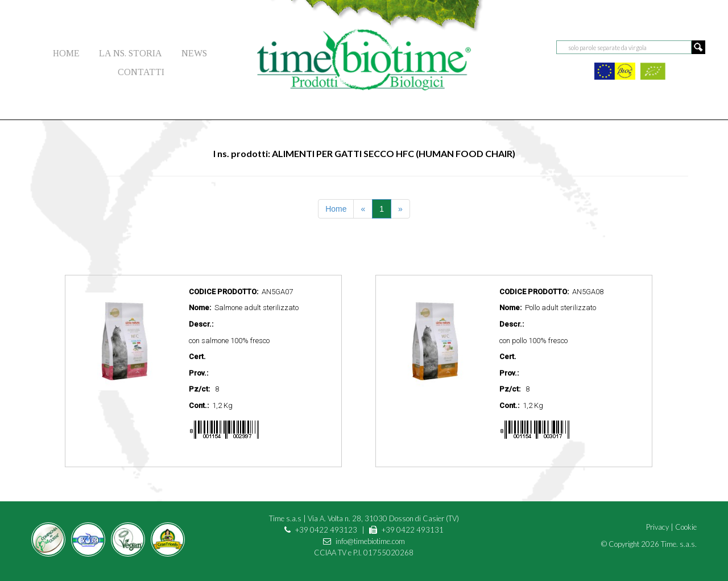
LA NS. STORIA (131, 53)
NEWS (194, 53)
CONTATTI (141, 72)
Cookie (686, 527)
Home (336, 209)
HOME (66, 53)
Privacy (657, 527)
